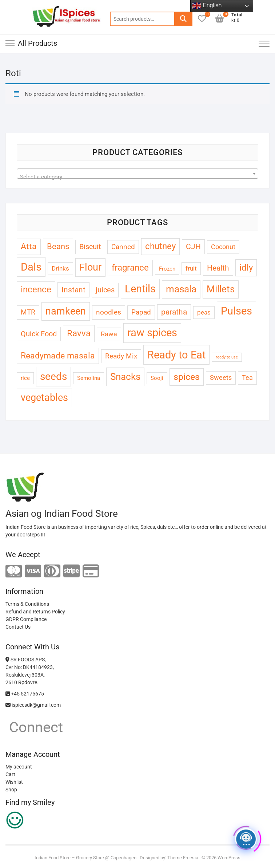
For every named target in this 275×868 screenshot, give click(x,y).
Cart (10, 774)
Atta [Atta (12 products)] (29, 246)
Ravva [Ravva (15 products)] (79, 333)
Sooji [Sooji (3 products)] (157, 378)
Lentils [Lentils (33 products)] (140, 289)
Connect (34, 727)
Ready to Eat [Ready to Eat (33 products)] (176, 355)
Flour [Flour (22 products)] (90, 267)
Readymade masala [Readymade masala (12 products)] (58, 356)
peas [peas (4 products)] (204, 312)
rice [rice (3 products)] (25, 378)
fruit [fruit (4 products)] (191, 268)
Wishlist (14, 782)
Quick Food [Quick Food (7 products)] (39, 334)
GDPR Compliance (26, 619)
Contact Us (18, 627)
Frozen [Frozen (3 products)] (167, 269)
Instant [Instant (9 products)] (73, 290)
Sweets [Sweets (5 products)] (221, 378)
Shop (11, 790)
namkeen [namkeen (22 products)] (66, 311)
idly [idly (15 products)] (246, 267)
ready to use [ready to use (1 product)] (227, 357)
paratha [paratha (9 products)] (174, 312)
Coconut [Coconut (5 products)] (223, 247)
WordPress (229, 858)
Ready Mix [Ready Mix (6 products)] (121, 356)
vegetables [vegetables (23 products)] (44, 398)
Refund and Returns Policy (35, 612)
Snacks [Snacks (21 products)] (125, 376)
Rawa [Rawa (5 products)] (109, 334)
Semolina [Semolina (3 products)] (89, 378)
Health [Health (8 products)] (218, 268)
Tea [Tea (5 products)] (247, 378)
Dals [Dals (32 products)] (31, 267)
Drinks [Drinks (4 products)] (60, 268)
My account (19, 767)
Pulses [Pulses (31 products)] (236, 311)
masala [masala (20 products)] (181, 289)
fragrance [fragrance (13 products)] (130, 268)
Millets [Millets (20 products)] (221, 289)
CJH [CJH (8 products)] (193, 247)
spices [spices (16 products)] (187, 377)
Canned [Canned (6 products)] (123, 247)
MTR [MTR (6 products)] (28, 312)
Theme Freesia (183, 858)
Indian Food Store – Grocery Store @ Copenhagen (85, 858)
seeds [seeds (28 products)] (53, 376)
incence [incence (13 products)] (36, 289)
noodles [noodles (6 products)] (109, 312)
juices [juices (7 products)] (105, 290)
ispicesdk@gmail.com (33, 705)
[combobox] (137, 174)
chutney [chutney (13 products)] (160, 246)
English (207, 6)
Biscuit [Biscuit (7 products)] (90, 247)
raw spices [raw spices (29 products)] (152, 333)
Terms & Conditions (27, 604)
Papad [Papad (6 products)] (141, 312)
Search (183, 19)
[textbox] (137, 177)
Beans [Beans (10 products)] (58, 246)
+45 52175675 (25, 694)
